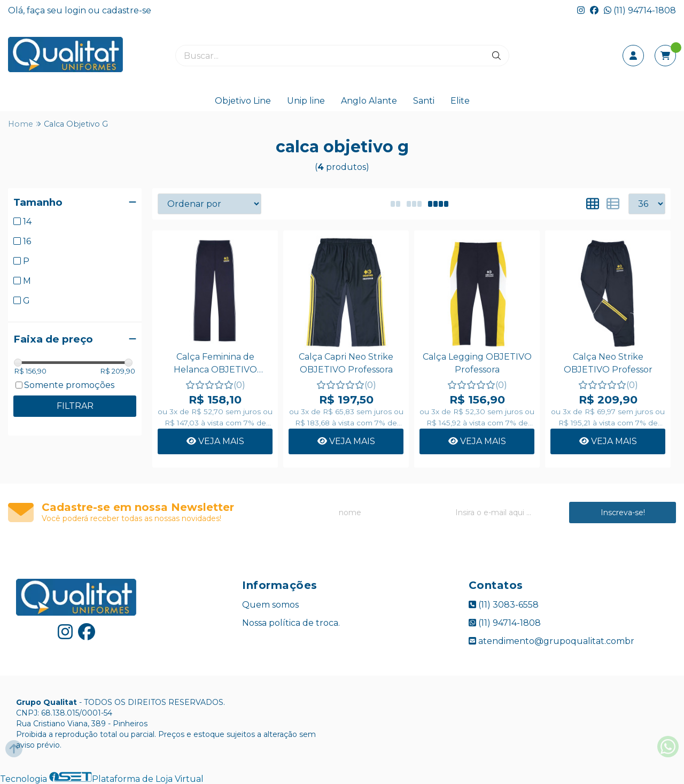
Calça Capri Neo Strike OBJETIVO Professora (346, 363)
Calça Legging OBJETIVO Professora (477, 363)
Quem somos (270, 605)
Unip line (306, 101)
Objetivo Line (243, 101)
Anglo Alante (369, 101)
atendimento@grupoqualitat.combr (551, 641)
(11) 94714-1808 (640, 10)
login (76, 10)
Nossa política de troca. (291, 623)
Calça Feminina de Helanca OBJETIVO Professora (215, 364)
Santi (424, 101)
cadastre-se (127, 10)
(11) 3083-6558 (504, 605)
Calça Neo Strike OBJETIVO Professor (608, 363)
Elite (460, 101)
